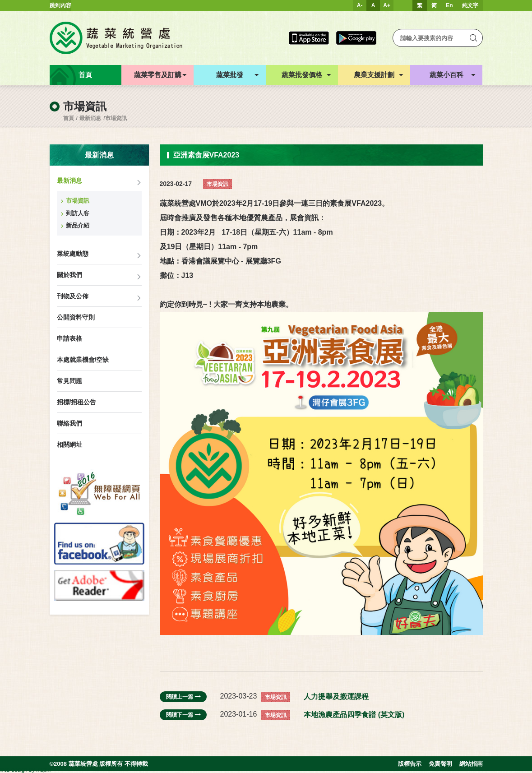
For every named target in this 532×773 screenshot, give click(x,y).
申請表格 (69, 338)
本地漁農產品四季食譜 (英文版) (354, 715)
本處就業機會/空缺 (83, 360)
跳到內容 (60, 5)
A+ (387, 5)
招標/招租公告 (77, 402)
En (449, 5)
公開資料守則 (76, 317)
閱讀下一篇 (183, 715)
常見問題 (69, 381)
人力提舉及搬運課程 (336, 697)
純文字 (470, 5)
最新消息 (90, 118)
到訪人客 (78, 213)
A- (360, 5)
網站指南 (471, 764)
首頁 (69, 118)
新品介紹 (78, 225)
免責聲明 (440, 764)
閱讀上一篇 (183, 697)
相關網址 (69, 444)
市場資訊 (116, 118)
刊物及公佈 (73, 296)
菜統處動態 (73, 254)
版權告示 (410, 764)
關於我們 (69, 275)
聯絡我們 (69, 423)
